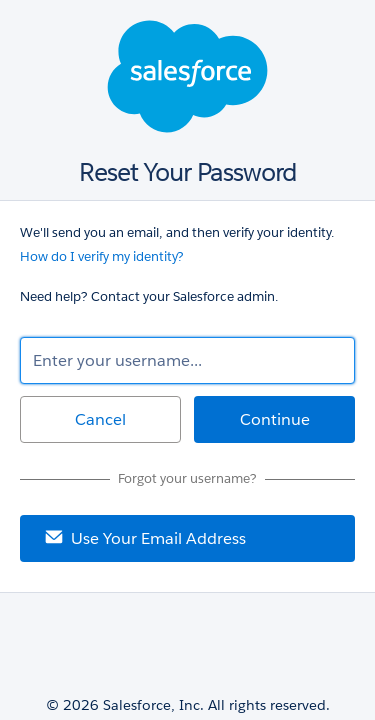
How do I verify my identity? (102, 256)
